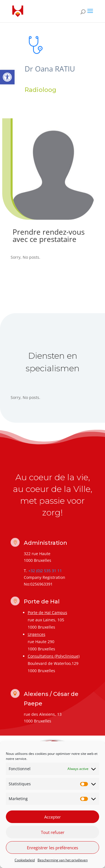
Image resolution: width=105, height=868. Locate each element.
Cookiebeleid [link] (25, 860)
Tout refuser (53, 832)
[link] (7, 77)
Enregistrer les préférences (53, 848)
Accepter (53, 817)
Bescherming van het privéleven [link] (63, 860)
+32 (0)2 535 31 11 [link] (45, 571)
